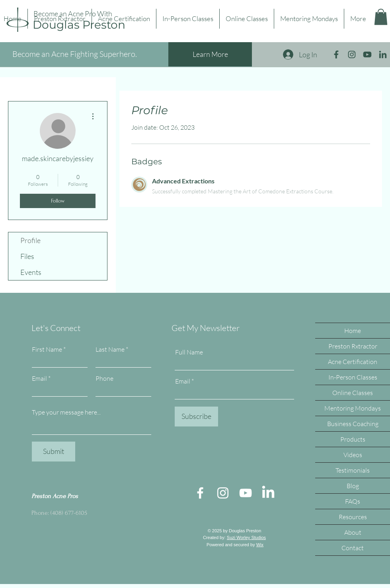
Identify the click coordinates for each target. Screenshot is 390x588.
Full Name (189, 352)
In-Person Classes (353, 377)
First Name (47, 349)
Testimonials (353, 470)
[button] (381, 17)
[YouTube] (246, 493)
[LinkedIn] (268, 493)
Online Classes (353, 393)
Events (31, 272)
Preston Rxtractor (353, 346)
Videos (353, 455)
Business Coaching (353, 424)
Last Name (110, 349)
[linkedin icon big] (383, 55)
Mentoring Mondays (353, 408)
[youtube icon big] (367, 55)
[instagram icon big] (352, 55)
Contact (353, 548)
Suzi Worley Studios (246, 537)
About (353, 532)
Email (39, 378)
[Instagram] (223, 493)
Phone (104, 378)
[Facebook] (200, 493)
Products (353, 439)
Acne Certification (353, 362)
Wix (260, 545)
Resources (353, 517)
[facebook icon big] (336, 55)
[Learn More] (210, 54)
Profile (30, 240)
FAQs (353, 501)
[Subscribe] (196, 417)
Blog (353, 486)
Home (353, 331)
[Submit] (54, 452)
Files (27, 256)
